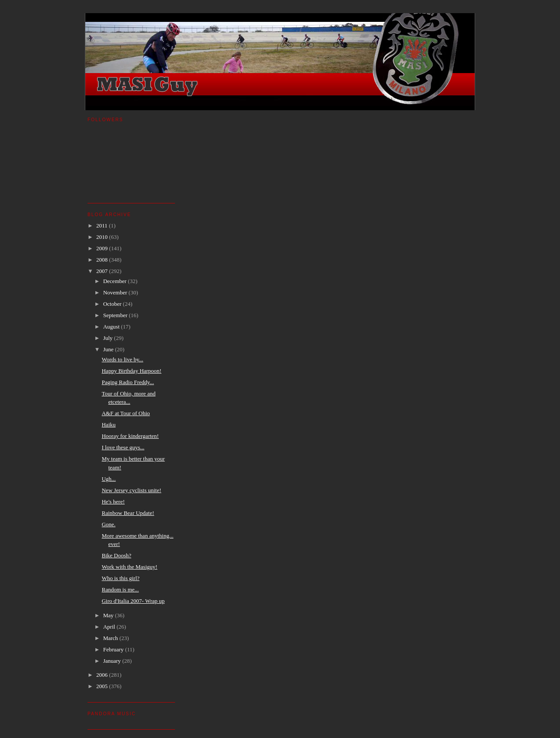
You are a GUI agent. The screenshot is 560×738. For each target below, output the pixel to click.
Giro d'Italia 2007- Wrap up (133, 601)
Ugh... (108, 479)
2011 (103, 226)
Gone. (108, 524)
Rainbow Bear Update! (128, 513)
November (116, 292)
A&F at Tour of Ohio (126, 413)
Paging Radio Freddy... (128, 382)
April (110, 627)
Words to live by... (122, 359)
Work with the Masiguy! (129, 567)
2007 (103, 271)
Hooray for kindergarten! (130, 436)
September (116, 315)
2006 (103, 675)
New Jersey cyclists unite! (131, 490)
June (109, 349)
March (111, 638)
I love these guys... (123, 447)
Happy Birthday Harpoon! (131, 371)
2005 (103, 686)
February (114, 649)
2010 (103, 237)
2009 (103, 248)
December (116, 281)
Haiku (108, 425)
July (109, 338)
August (112, 327)
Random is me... (120, 589)
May (109, 615)
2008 (103, 260)
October (113, 304)
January (113, 661)
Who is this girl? (120, 578)
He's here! (113, 502)
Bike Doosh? (116, 555)
